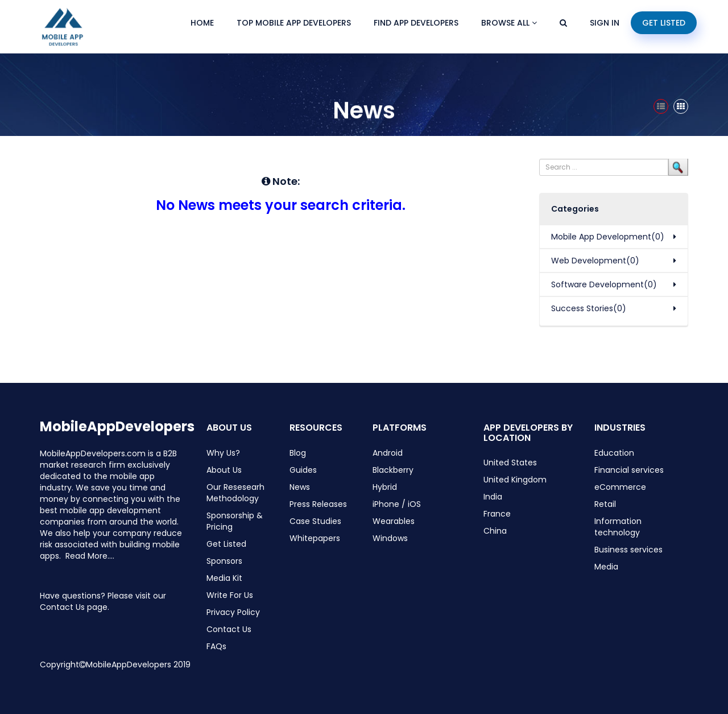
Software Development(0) (604, 284)
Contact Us (229, 629)
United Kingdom (515, 480)
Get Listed (664, 23)
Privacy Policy (233, 612)
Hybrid (385, 487)
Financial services (629, 470)
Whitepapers (315, 538)
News (300, 487)
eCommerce (620, 487)
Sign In (605, 23)
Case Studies (315, 521)
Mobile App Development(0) (608, 237)
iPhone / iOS (397, 504)
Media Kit (224, 578)
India (493, 497)
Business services (628, 550)
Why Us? (223, 453)
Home (202, 23)
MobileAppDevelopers (117, 426)
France (497, 514)
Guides (303, 470)
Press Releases (318, 504)
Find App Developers (416, 23)
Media (606, 567)
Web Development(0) (595, 261)
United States (510, 463)
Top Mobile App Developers (294, 23)
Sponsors (224, 561)
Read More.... (90, 556)
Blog (298, 453)
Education (614, 453)
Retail (605, 504)
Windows (390, 538)
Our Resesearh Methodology (235, 493)
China (495, 531)
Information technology (618, 527)
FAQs (216, 646)
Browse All (509, 23)
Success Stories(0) (589, 308)
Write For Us (230, 595)
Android (388, 453)
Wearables (394, 521)
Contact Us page (74, 607)
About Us (224, 470)
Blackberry (393, 470)
